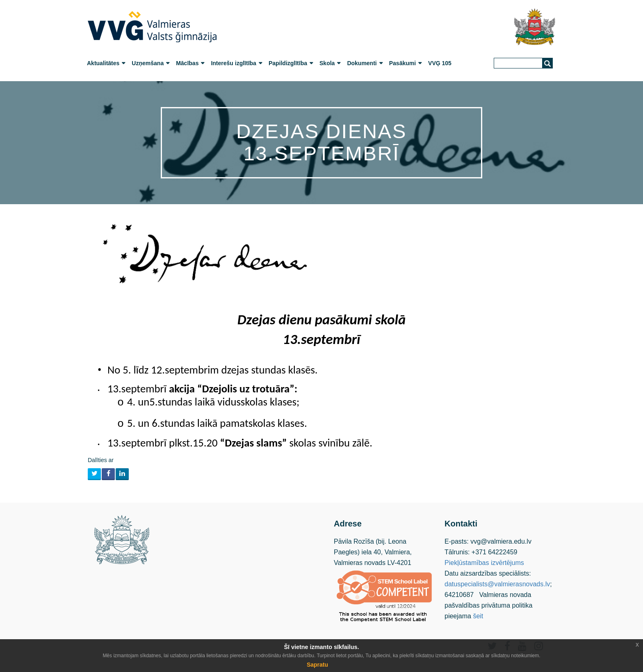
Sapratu (317, 665)
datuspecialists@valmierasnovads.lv (497, 584)
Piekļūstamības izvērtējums (484, 563)
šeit (478, 616)
